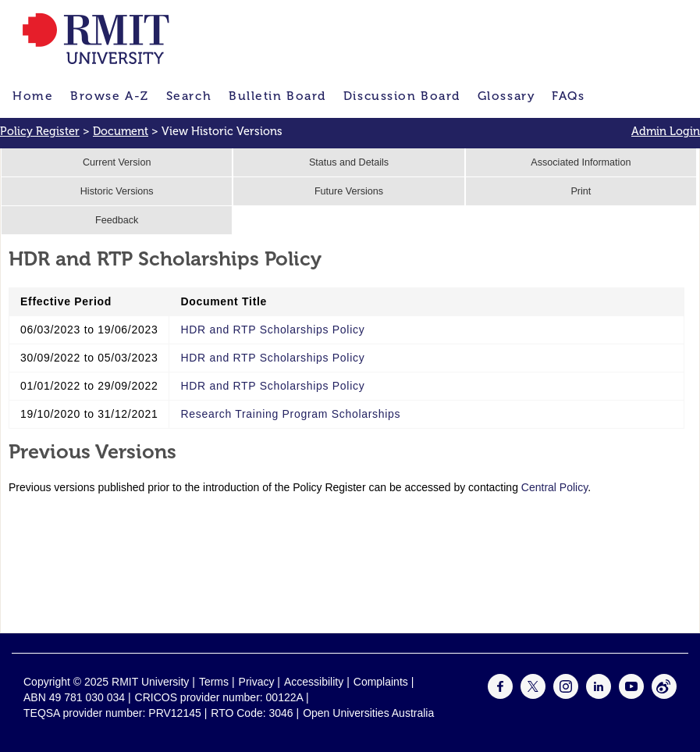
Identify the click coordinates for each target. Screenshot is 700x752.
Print (581, 191)
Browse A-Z (110, 96)
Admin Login (666, 131)
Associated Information (581, 162)
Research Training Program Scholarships (290, 414)
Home (33, 96)
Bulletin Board (277, 96)
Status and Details (349, 162)
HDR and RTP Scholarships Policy (272, 330)
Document (121, 131)
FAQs (568, 96)
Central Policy (554, 487)
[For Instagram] (566, 695)
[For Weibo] (664, 695)
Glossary (506, 96)
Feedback (117, 220)
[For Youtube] (631, 695)
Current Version (117, 162)
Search (189, 96)
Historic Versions (117, 191)
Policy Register (40, 131)
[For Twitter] (533, 695)
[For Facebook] (500, 695)
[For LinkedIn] (599, 695)
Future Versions (349, 191)
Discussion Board (402, 96)
